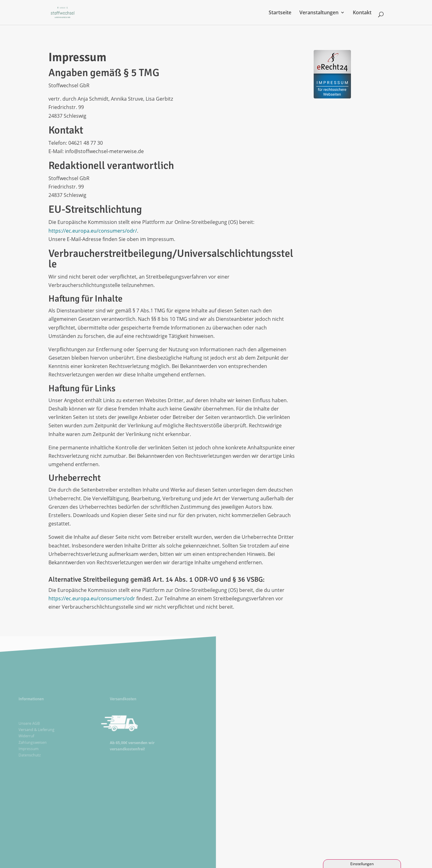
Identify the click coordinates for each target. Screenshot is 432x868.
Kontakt (362, 13)
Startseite (280, 13)
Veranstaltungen (319, 13)
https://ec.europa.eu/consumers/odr (92, 598)
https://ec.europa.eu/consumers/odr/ (93, 231)
